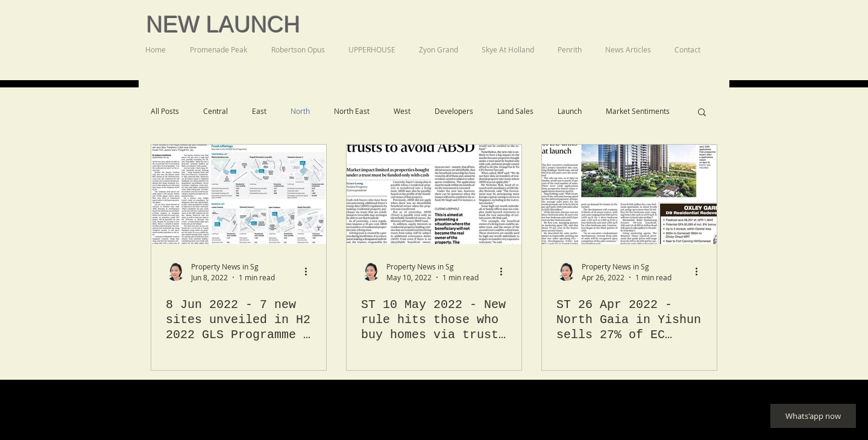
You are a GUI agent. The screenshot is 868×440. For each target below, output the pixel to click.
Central (215, 111)
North (300, 111)
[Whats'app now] (813, 416)
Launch (570, 111)
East (259, 111)
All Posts (165, 111)
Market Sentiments (638, 111)
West (402, 111)
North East (352, 111)
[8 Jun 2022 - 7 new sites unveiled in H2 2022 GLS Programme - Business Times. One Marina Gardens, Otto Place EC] (239, 194)
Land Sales (515, 111)
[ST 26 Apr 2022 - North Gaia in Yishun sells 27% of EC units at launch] (629, 194)
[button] (702, 113)
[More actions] (310, 271)
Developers (454, 111)
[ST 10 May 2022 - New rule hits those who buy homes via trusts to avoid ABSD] (434, 194)
